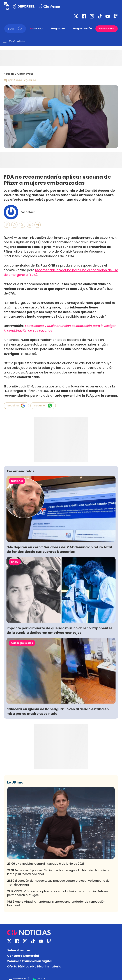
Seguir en (16, 406)
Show (15, 562)
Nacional (17, 481)
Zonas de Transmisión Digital (30, 961)
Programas (58, 28)
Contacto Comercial (23, 956)
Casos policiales (22, 643)
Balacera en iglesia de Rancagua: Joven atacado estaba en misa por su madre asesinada (58, 711)
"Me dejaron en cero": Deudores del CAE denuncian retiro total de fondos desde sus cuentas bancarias (59, 549)
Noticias (9, 74)
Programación (82, 28)
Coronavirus (25, 74)
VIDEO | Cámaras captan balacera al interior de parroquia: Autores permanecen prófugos (58, 893)
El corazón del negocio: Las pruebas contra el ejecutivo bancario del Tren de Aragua (59, 883)
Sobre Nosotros (19, 950)
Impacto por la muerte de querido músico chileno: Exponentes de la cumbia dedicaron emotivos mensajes (59, 630)
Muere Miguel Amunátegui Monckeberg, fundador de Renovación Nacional (56, 904)
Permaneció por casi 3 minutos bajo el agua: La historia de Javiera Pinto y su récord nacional (58, 872)
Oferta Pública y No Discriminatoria (34, 966)
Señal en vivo (107, 29)
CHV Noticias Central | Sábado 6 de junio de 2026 (46, 864)
